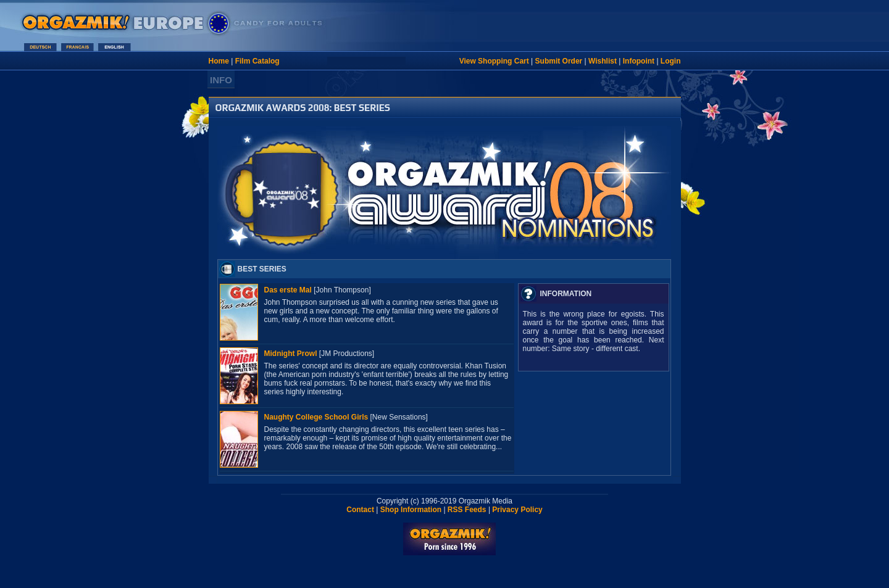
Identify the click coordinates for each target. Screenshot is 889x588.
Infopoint (639, 61)
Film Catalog (257, 61)
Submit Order (559, 61)
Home (219, 61)
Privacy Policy (517, 510)
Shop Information (411, 510)
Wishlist (603, 61)
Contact (360, 510)
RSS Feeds (467, 510)
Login (671, 61)
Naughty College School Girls (316, 417)
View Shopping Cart (494, 61)
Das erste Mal (288, 290)
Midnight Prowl (291, 354)
